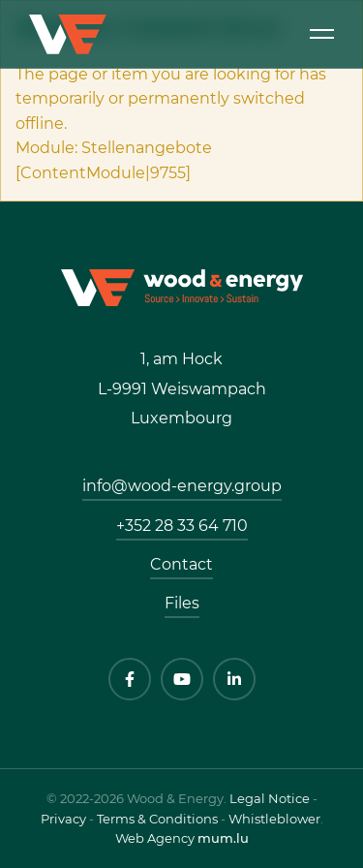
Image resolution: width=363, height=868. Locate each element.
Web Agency (155, 838)
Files (182, 603)
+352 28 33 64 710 (182, 526)
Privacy (63, 819)
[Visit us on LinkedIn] (234, 679)
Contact (181, 564)
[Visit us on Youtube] (182, 679)
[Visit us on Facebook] (130, 679)
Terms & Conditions (157, 819)
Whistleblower (274, 819)
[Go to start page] (182, 286)
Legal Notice (270, 798)
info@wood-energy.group (182, 486)
